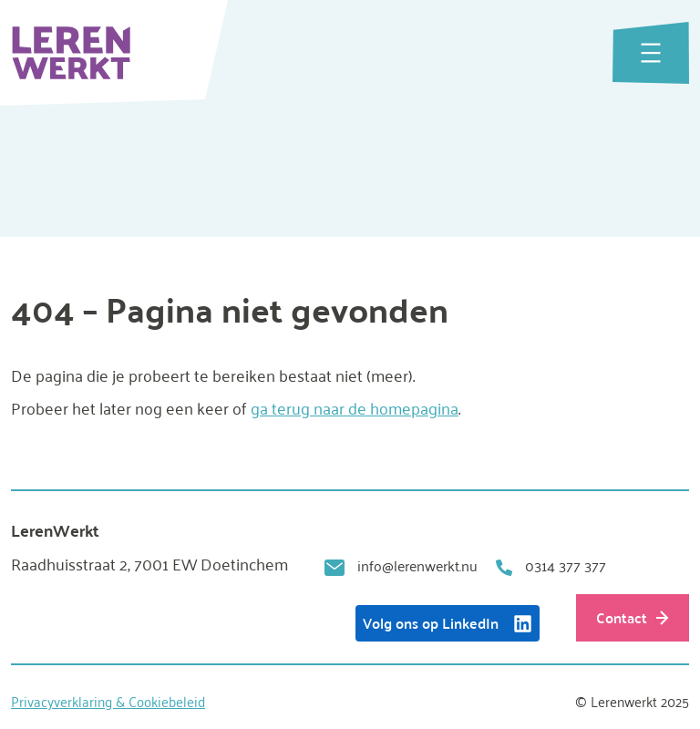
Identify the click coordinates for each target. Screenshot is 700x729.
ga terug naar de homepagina (355, 407)
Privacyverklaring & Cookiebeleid (108, 701)
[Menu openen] (651, 53)
